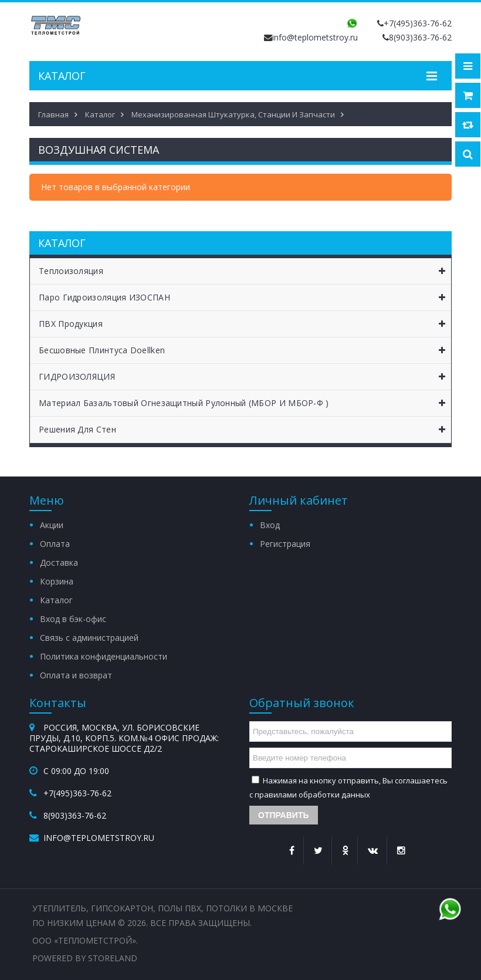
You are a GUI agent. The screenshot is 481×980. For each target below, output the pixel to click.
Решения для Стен (245, 430)
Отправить (284, 815)
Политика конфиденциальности (104, 656)
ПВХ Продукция (245, 324)
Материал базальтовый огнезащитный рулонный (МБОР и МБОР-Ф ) (245, 403)
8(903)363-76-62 (420, 37)
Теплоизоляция (245, 271)
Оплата (55, 544)
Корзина (57, 581)
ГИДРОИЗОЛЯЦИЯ (245, 377)
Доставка (59, 562)
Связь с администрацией (89, 638)
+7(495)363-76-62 (418, 23)
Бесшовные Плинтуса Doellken (245, 350)
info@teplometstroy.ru (315, 37)
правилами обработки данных (312, 795)
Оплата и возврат (76, 675)
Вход (270, 525)
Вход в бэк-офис (73, 619)
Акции (52, 525)
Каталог (56, 600)
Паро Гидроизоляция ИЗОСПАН (245, 298)
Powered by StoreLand (85, 958)
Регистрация (285, 544)
